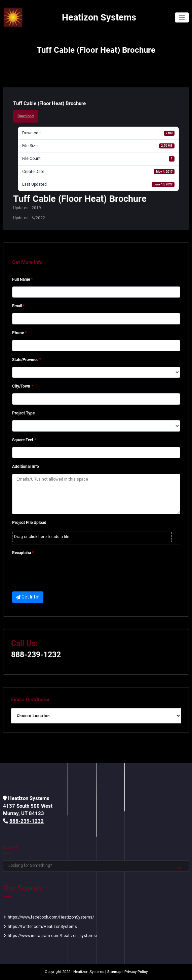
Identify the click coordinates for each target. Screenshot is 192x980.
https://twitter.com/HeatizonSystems (42, 927)
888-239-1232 (36, 655)
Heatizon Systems (99, 17)
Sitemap (114, 972)
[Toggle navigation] (182, 18)
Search (11, 848)
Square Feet (24, 440)
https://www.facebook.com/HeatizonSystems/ (51, 917)
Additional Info (26, 466)
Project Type (23, 413)
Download (26, 116)
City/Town (23, 386)
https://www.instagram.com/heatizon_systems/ (53, 936)
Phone (19, 333)
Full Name (22, 279)
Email (18, 306)
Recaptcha (23, 553)
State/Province (27, 360)
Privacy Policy (136, 972)
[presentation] (63, 573)
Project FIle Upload (29, 523)
